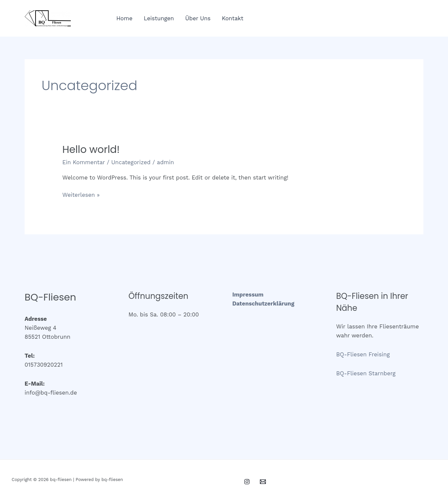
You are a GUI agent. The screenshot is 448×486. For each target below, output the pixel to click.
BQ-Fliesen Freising (363, 354)
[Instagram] (409, 19)
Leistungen (159, 18)
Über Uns (198, 18)
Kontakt (232, 18)
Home (124, 18)
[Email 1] (420, 19)
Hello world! (91, 150)
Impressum (248, 295)
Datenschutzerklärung (263, 304)
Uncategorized (131, 162)
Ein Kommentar (83, 162)
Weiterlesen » (81, 194)
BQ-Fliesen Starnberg (366, 373)
